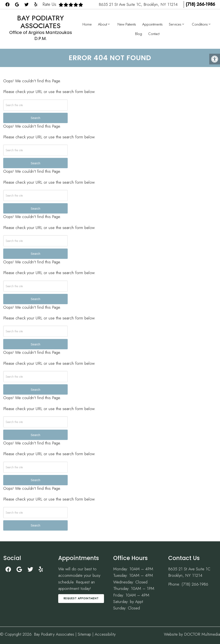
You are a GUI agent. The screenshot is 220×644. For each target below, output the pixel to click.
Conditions (200, 24)
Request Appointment (81, 598)
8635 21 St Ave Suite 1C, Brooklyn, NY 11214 (139, 4)
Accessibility (105, 634)
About (102, 24)
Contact (154, 34)
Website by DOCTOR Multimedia (192, 634)
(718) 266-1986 (200, 4)
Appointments (152, 24)
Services (175, 24)
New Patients (127, 24)
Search (35, 118)
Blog (139, 34)
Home (87, 24)
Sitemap (84, 634)
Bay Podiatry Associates (40, 22)
